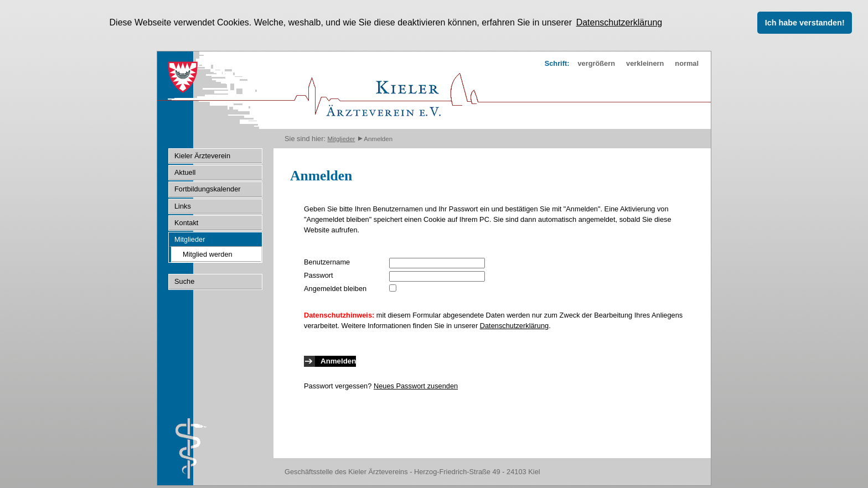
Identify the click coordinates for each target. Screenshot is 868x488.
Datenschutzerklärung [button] (619, 22)
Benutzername (327, 261)
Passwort (319, 275)
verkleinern (645, 63)
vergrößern (596, 63)
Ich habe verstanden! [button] (805, 23)
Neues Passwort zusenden (416, 385)
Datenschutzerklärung (514, 325)
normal (687, 63)
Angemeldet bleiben (335, 288)
